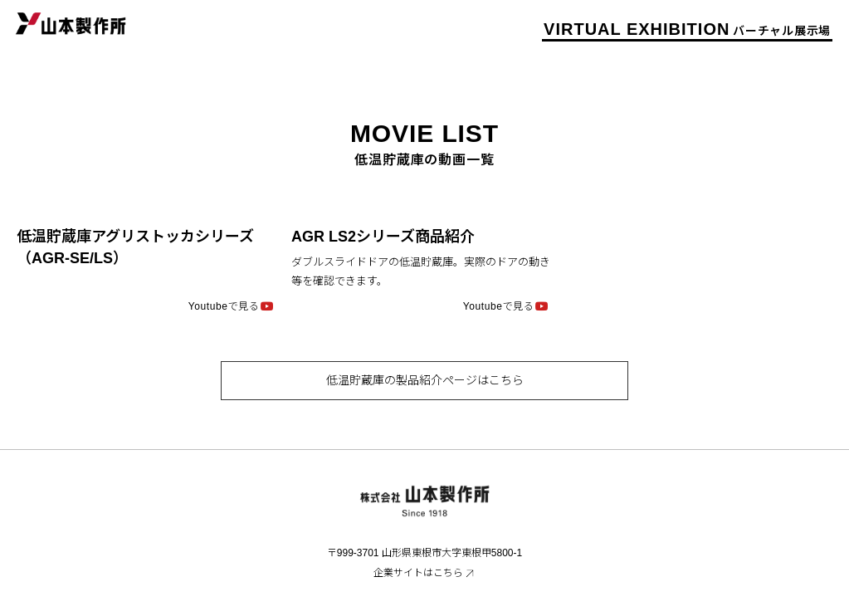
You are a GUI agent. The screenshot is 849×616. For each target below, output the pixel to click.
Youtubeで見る (224, 306)
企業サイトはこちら (418, 573)
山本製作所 (71, 23)
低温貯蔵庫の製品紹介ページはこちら (425, 380)
